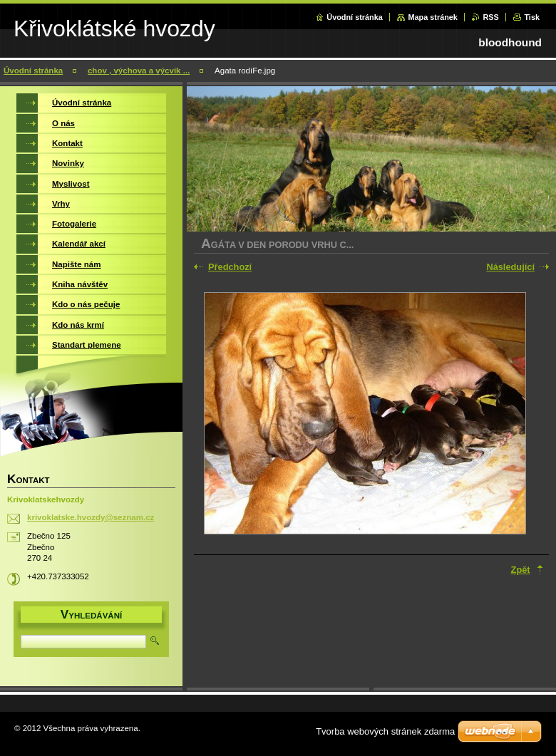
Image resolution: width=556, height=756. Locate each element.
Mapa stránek (433, 17)
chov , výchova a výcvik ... (139, 71)
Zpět (521, 570)
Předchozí (230, 267)
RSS (490, 17)
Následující (510, 267)
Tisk (532, 17)
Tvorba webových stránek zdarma (385, 731)
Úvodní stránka (355, 17)
